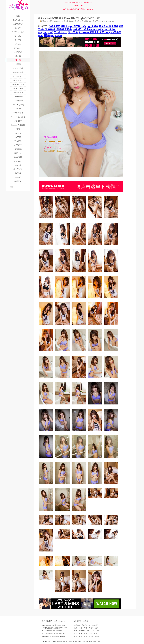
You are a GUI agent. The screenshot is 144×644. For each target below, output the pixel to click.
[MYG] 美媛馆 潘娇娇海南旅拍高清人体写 (54, 628)
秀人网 (77, 21)
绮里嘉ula (67, 29)
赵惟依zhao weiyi (93, 29)
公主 (93, 631)
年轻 (85, 628)
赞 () (43, 21)
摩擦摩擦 (82, 631)
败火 (98, 631)
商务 (88, 631)
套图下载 (77, 625)
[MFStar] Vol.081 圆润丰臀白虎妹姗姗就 (53, 636)
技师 (76, 631)
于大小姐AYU (61, 32)
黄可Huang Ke (106, 32)
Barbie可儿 (78, 29)
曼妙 (85, 636)
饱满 (81, 634)
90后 (90, 634)
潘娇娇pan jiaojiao (53, 35)
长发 (76, 628)
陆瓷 (59, 29)
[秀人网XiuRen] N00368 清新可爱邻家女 (53, 634)
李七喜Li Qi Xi (75, 32)
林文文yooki (105, 26)
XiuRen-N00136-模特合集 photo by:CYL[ (53, 625)
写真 (85, 634)
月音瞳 (115, 26)
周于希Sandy (80, 26)
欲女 (76, 636)
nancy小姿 (48, 32)
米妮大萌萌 (55, 26)
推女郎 (80, 641)
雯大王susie (97, 21)
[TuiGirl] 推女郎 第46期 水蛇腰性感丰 (53, 631)
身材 (95, 634)
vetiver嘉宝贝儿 (91, 32)
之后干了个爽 (86, 625)
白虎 (81, 628)
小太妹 (97, 636)
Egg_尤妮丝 (93, 26)
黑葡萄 (91, 636)
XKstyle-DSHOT (108, 21)
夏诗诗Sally (51, 29)
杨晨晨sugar (67, 26)
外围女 (91, 628)
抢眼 (81, 636)
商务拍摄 (95, 625)
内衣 (97, 628)
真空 (76, 634)
